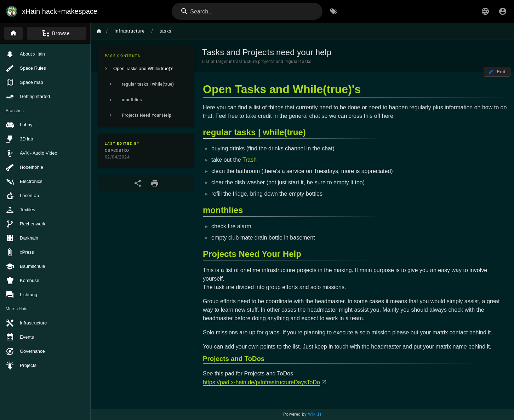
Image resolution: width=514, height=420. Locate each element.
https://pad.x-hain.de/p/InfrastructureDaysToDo (261, 382)
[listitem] (146, 69)
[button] (485, 11)
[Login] (503, 11)
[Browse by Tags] (334, 11)
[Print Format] (155, 183)
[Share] (138, 183)
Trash (250, 160)
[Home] (13, 33)
